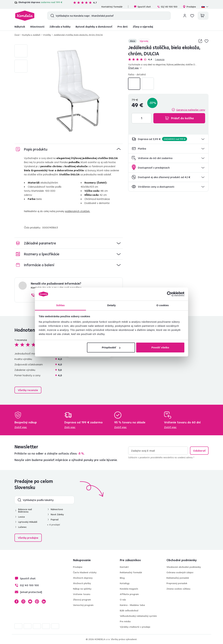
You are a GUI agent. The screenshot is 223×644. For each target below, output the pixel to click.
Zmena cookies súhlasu (178, 589)
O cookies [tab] (163, 305)
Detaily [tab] (111, 305)
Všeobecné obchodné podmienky (184, 567)
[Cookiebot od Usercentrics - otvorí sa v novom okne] (169, 294)
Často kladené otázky (85, 572)
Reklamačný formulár (131, 572)
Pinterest (37, 601)
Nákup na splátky (82, 589)
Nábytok (20, 27)
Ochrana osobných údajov (180, 572)
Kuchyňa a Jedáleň (31, 35)
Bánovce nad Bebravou (25, 510)
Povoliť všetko (160, 347)
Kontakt (124, 567)
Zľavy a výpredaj (143, 27)
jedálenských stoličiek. (78, 211)
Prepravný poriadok (177, 583)
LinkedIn (44, 601)
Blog (122, 578)
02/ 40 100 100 (167, 7)
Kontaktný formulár (112, 7)
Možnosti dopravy (83, 578)
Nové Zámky (57, 514)
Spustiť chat (142, 7)
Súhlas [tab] (60, 305)
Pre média (125, 621)
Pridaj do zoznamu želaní (206, 41)
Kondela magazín (129, 589)
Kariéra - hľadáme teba (132, 605)
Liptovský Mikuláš (28, 522)
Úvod (17, 35)
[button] (168, 139)
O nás (123, 600)
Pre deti (123, 27)
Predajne (189, 7)
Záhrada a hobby (60, 27)
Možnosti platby (82, 583)
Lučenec (22, 527)
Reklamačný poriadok (178, 578)
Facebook (17, 601)
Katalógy (125, 583)
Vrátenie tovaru (82, 594)
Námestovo (57, 509)
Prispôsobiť (111, 347)
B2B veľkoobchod (129, 610)
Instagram (23, 601)
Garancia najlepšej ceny (191, 110)
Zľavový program (82, 600)
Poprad (55, 519)
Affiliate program (129, 594)
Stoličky (47, 35)
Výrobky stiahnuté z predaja (135, 627)
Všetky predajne (28, 538)
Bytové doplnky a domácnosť (94, 27)
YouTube (30, 601)
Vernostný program (83, 605)
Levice (22, 517)
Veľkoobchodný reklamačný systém (138, 616)
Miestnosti (37, 27)
